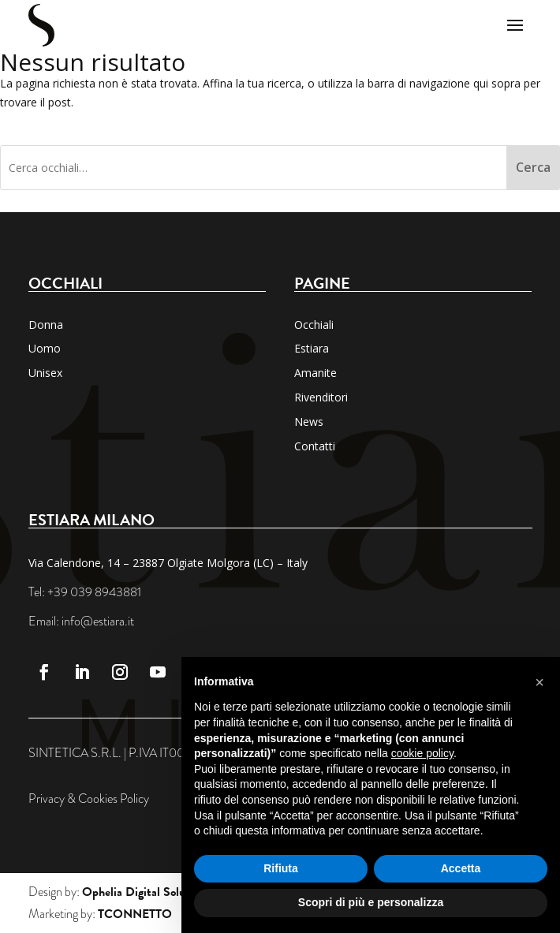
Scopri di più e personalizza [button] (371, 902)
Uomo (45, 348)
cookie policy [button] (422, 753)
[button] (539, 682)
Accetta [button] (461, 868)
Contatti (315, 446)
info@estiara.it (98, 621)
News (309, 422)
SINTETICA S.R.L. (75, 753)
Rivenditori (321, 397)
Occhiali (314, 325)
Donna (46, 325)
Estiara (312, 348)
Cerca (533, 167)
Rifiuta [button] (281, 868)
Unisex (45, 373)
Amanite (315, 373)
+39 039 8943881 (94, 592)
